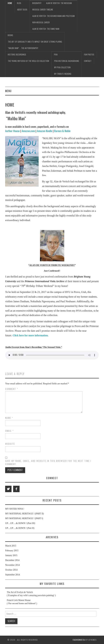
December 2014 (12, 560)
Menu (8, 91)
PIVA (56, 55)
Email (9, 431)
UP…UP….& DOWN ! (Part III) (20, 523)
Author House (12, 131)
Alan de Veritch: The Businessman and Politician (54, 16)
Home (10, 3)
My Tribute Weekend (63, 74)
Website (10, 444)
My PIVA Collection (62, 67)
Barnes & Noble (62, 131)
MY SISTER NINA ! (15, 509)
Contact (88, 61)
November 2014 (12, 565)
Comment (12, 389)
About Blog (22, 10)
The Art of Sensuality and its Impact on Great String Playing (35, 42)
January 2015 (11, 555)
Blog (19, 3)
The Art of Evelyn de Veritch (20, 592)
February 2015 (12, 551)
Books (10, 35)
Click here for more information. (31, 335)
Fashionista (79, 640)
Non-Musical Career (41, 22)
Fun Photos (89, 55)
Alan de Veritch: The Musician (59, 3)
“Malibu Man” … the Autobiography (23, 48)
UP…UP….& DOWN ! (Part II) (20, 528)
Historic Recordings (17, 55)
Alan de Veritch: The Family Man (46, 29)
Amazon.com (28, 131)
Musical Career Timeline (43, 10)
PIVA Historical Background (67, 61)
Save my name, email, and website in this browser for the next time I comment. (48, 462)
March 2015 (11, 546)
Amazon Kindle (45, 131)
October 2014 (11, 570)
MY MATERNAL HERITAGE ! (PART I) (24, 518)
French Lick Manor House (19, 600)
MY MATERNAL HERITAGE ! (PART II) (24, 514)
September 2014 (12, 575)
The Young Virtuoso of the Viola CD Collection (28, 61)
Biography (37, 3)
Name (9, 418)
